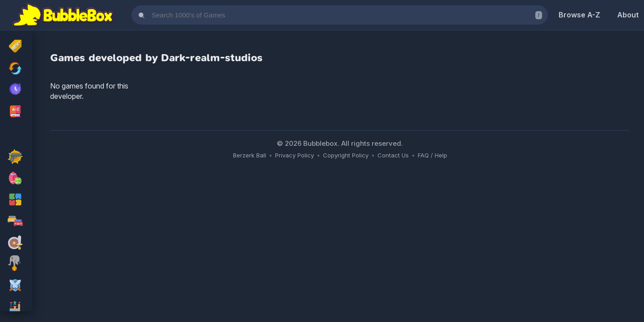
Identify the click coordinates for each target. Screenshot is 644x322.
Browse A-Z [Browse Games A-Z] (579, 15)
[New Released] (16, 47)
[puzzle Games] (16, 200)
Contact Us (393, 155)
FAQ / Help (432, 155)
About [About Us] (628, 15)
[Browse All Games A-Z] (16, 111)
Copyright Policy (346, 155)
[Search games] (340, 15)
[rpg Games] (16, 286)
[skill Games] (16, 265)
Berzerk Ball (250, 155)
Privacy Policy (294, 155)
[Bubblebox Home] (63, 15)
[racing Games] (16, 222)
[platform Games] (16, 308)
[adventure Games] (16, 243)
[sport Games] (16, 179)
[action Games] (16, 157)
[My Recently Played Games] (16, 90)
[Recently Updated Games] (16, 68)
